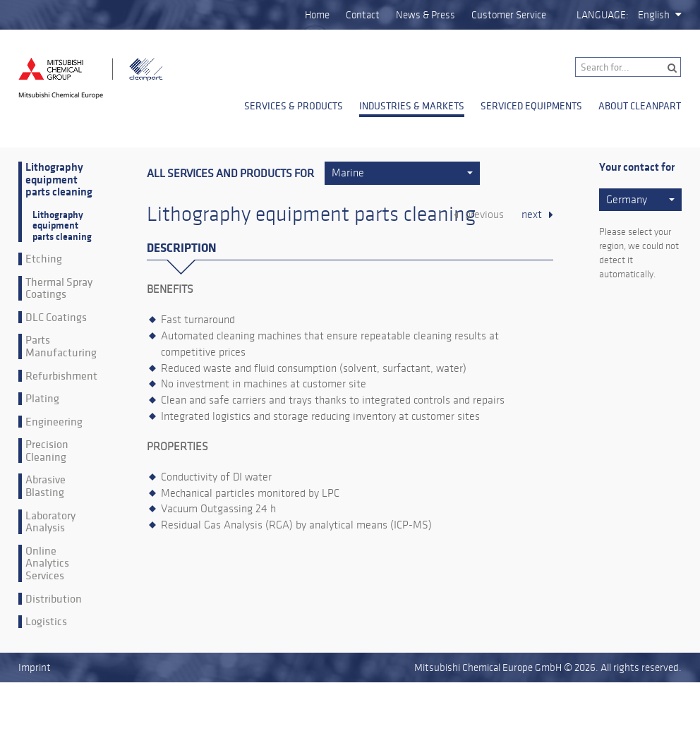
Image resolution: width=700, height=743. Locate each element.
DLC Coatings (56, 318)
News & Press (426, 15)
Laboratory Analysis (50, 522)
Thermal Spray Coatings (59, 288)
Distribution (54, 599)
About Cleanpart (640, 106)
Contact (363, 15)
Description (181, 248)
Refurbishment (61, 376)
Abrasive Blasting (46, 486)
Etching (44, 259)
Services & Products (294, 106)
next (532, 215)
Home (317, 15)
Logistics (46, 622)
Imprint (35, 668)
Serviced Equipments (531, 106)
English (654, 15)
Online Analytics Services (47, 563)
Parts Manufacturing (61, 346)
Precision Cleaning (47, 451)
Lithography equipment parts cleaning (59, 180)
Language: (603, 15)
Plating (42, 399)
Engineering (54, 422)
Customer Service (509, 15)
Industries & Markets (412, 106)
